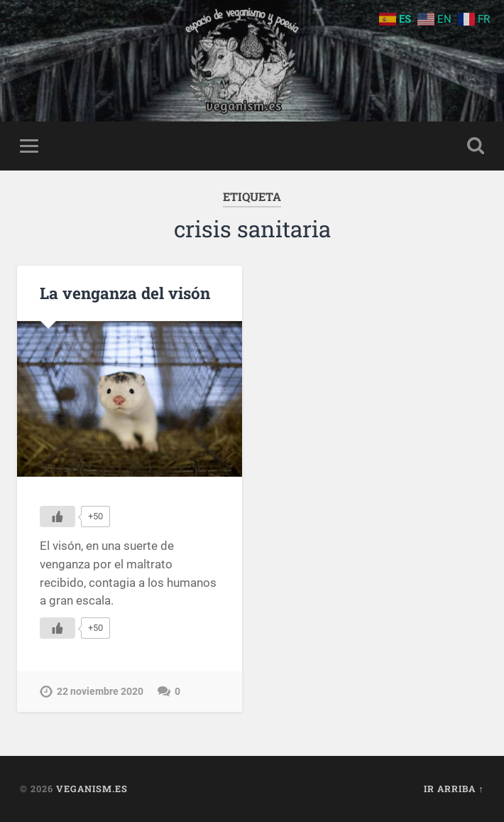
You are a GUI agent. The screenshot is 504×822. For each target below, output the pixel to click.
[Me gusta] (57, 517)
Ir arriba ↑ (454, 789)
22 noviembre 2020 (100, 692)
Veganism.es (92, 789)
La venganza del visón (125, 293)
